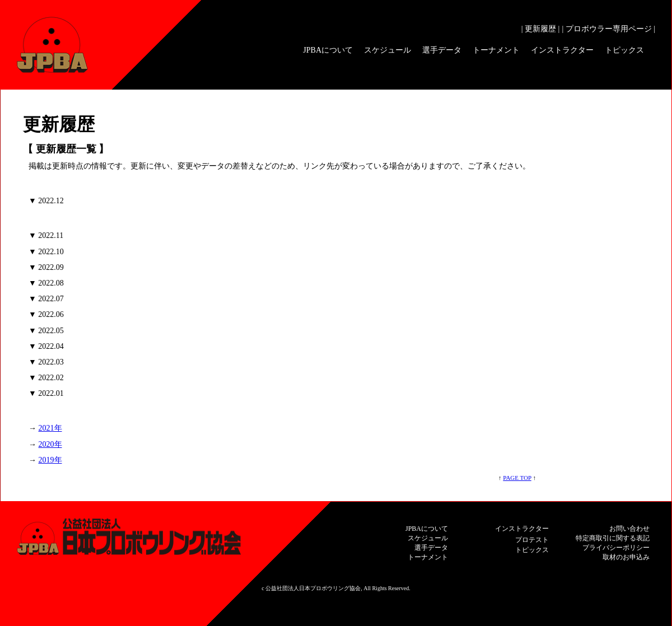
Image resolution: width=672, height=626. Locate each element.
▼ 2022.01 (46, 393)
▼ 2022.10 (46, 252)
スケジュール (388, 50)
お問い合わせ (629, 529)
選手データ (442, 50)
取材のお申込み (626, 557)
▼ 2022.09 (46, 267)
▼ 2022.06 (46, 314)
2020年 (50, 444)
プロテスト (532, 540)
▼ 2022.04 (46, 346)
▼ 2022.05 (46, 331)
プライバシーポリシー (616, 548)
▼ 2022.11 (46, 235)
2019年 (50, 460)
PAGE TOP (517, 478)
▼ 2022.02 (46, 378)
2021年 (50, 428)
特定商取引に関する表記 (613, 538)
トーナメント (496, 50)
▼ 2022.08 (46, 283)
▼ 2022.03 (46, 362)
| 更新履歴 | (541, 29)
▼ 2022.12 (46, 201)
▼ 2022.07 (46, 299)
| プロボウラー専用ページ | (608, 29)
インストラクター (562, 50)
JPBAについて (328, 50)
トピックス (624, 50)
